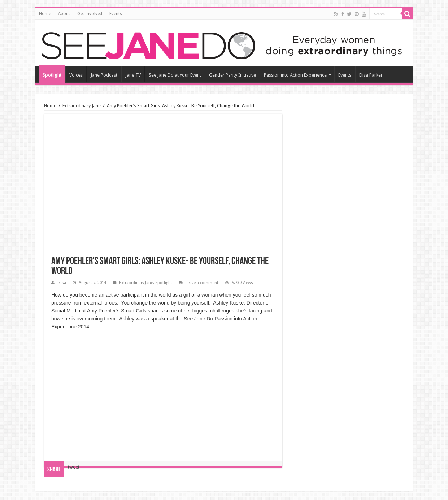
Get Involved (90, 14)
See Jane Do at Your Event (175, 75)
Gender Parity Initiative (232, 75)
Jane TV (133, 75)
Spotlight (52, 75)
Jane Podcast (104, 75)
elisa (62, 283)
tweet (74, 467)
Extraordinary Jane (82, 106)
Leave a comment (202, 283)
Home (45, 14)
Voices (76, 75)
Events (116, 14)
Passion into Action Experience (295, 75)
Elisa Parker (371, 75)
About (64, 14)
